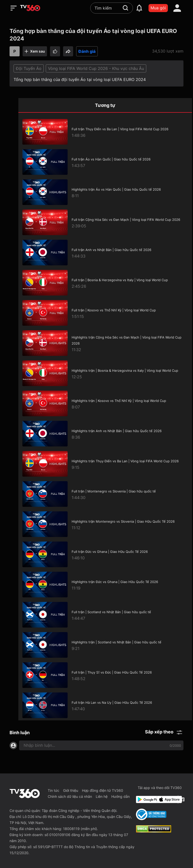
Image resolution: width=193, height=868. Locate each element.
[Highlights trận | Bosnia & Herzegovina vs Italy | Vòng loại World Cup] (105, 373)
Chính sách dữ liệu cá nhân (70, 796)
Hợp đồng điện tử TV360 (103, 790)
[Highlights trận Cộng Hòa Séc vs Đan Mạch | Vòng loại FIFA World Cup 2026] (105, 343)
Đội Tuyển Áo (29, 68)
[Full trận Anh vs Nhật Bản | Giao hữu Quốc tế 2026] (105, 253)
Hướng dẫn (120, 796)
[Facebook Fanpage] (182, 799)
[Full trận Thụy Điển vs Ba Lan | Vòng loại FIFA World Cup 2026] (105, 132)
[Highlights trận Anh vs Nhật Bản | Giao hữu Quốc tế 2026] (105, 434)
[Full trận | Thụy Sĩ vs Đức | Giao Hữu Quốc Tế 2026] (105, 675)
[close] (184, 15)
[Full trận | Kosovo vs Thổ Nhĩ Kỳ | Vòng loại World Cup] (105, 313)
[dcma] (154, 831)
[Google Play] (146, 799)
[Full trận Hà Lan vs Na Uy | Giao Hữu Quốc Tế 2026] (105, 705)
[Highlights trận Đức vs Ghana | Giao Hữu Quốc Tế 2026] (105, 585)
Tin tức (54, 790)
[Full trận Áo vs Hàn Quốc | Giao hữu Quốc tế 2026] (105, 162)
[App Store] (166, 799)
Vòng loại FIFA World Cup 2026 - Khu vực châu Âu (96, 68)
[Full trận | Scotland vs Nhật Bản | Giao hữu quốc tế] (105, 615)
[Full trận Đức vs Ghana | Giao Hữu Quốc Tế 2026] (105, 554)
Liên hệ (102, 796)
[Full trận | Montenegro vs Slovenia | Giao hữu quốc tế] (105, 494)
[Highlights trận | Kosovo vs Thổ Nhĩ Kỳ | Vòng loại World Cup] (105, 403)
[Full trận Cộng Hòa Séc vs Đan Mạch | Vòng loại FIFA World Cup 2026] (105, 222)
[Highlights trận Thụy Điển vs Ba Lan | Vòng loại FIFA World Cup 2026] (105, 464)
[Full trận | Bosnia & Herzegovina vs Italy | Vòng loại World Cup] (105, 283)
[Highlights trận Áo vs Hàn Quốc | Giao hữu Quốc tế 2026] (105, 192)
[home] (30, 8)
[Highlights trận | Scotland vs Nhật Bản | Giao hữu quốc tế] (105, 645)
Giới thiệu (71, 790)
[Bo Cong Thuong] (151, 814)
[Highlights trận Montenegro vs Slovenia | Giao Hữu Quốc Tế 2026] (105, 524)
